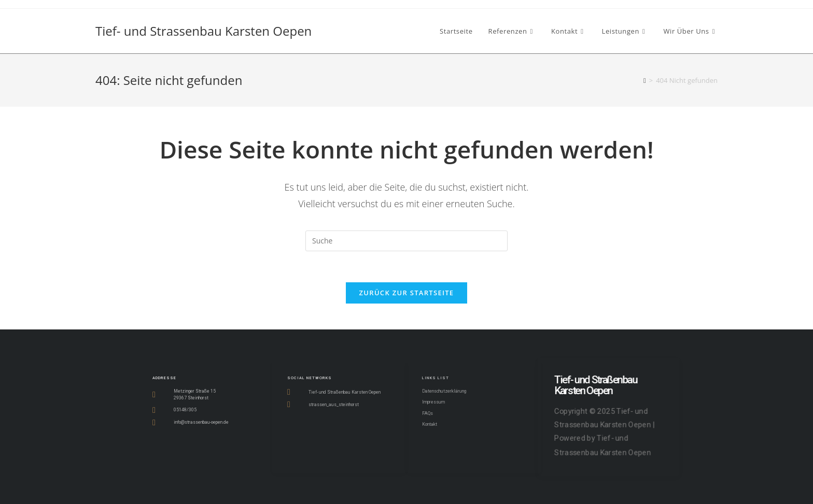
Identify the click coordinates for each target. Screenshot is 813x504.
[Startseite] (645, 80)
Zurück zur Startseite (407, 293)
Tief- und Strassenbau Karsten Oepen (204, 31)
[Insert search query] (406, 241)
